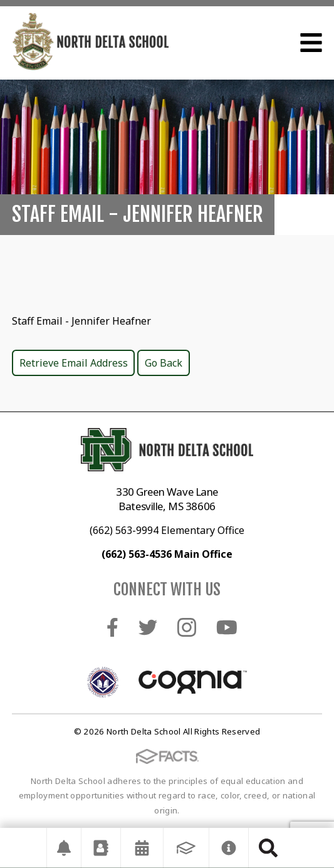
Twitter (148, 627)
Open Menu (311, 43)
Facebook (112, 627)
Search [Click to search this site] (268, 848)
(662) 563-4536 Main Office (167, 554)
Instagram (187, 627)
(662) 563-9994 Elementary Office (167, 530)
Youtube (227, 627)
